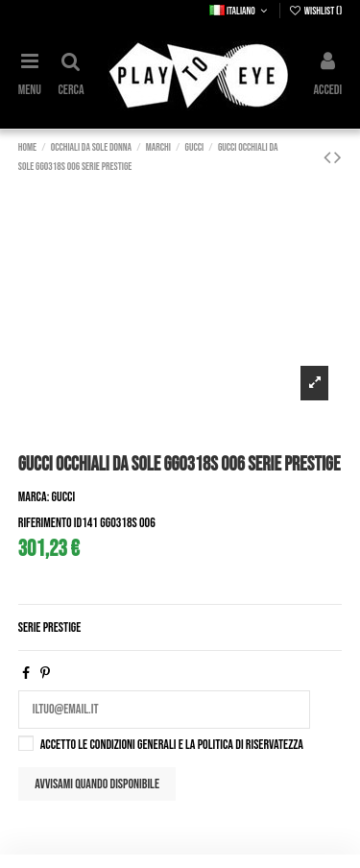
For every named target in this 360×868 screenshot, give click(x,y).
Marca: (34, 497)
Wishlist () (316, 11)
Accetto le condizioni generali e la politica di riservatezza (172, 745)
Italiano (240, 11)
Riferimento (45, 523)
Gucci (64, 497)
